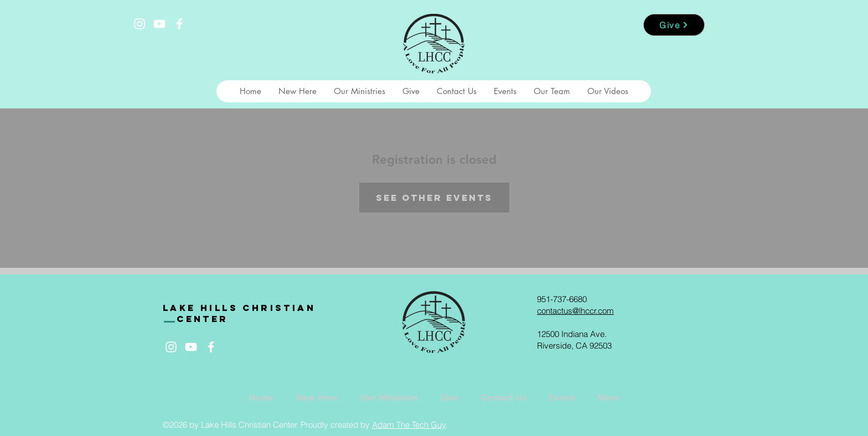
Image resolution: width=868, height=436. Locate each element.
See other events (434, 198)
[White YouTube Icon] (159, 24)
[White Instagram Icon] (139, 24)
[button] (297, 91)
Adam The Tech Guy (409, 425)
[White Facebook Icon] (179, 24)
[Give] (674, 25)
